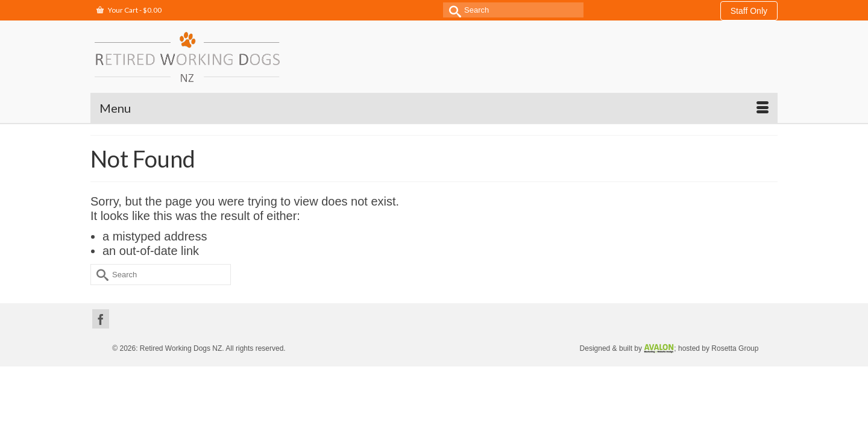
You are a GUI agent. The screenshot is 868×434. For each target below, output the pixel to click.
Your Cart (129, 10)
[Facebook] (101, 289)
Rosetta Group (735, 318)
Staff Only (749, 11)
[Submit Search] (452, 10)
